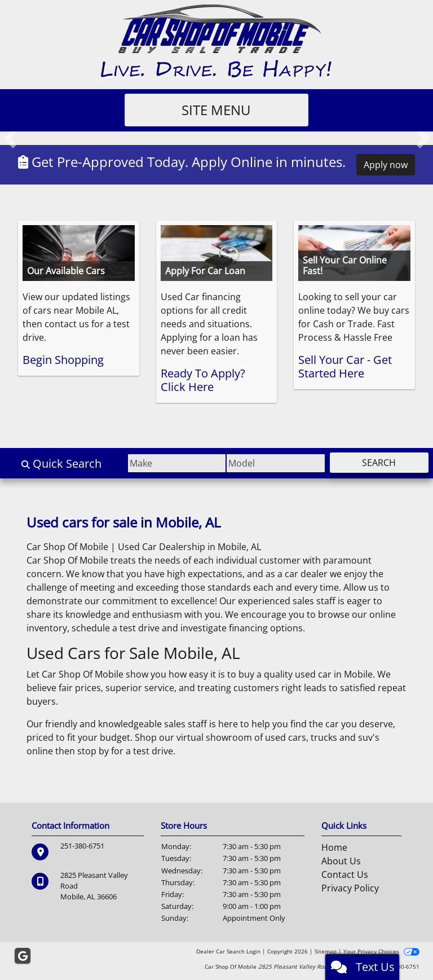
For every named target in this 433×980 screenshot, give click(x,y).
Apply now (386, 165)
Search (373, 463)
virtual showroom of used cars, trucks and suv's (278, 737)
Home (334, 847)
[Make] (149, 463)
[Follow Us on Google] (23, 956)
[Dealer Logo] (217, 41)
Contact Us (345, 874)
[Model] (259, 463)
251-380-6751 (82, 846)
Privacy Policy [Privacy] (350, 888)
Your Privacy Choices (381, 951)
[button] (10, 138)
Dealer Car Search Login (228, 951)
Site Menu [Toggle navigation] (217, 110)
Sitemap (326, 951)
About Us (341, 861)
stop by (93, 751)
